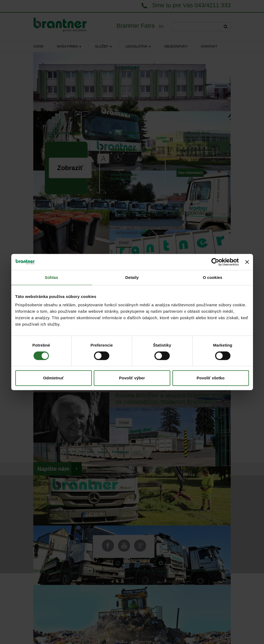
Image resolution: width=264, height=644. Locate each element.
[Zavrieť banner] (247, 262)
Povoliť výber (132, 378)
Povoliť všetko (211, 378)
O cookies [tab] (213, 277)
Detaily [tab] (132, 277)
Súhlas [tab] (52, 277)
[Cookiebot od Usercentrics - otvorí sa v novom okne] (215, 262)
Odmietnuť (53, 378)
